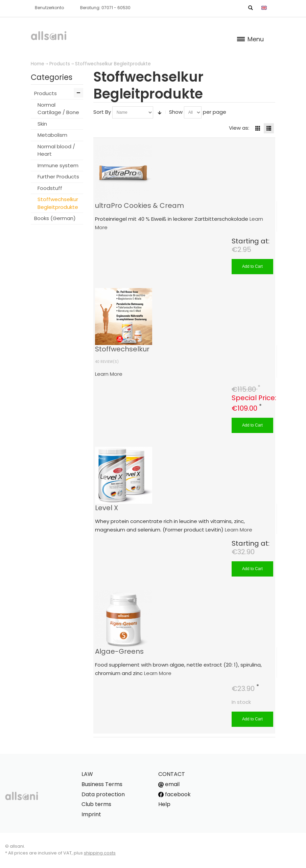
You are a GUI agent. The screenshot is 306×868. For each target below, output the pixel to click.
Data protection (103, 794)
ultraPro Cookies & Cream (139, 205)
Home (38, 64)
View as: (239, 128)
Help (164, 804)
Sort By (102, 112)
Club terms (96, 804)
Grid (258, 128)
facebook (174, 794)
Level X (107, 508)
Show (176, 112)
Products (60, 64)
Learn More (109, 374)
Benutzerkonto (49, 8)
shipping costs (100, 853)
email (169, 784)
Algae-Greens (119, 651)
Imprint (91, 814)
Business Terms (102, 784)
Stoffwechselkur (122, 349)
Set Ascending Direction (160, 112)
